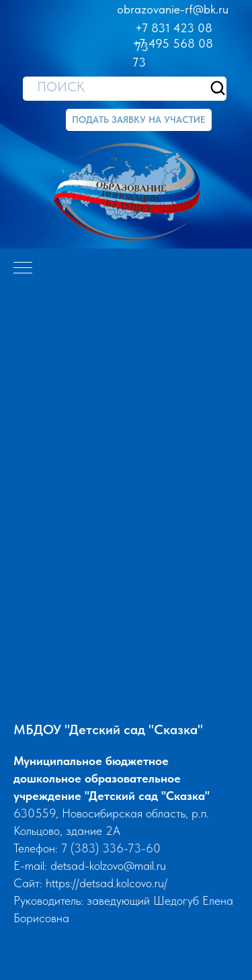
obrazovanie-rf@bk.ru (173, 9)
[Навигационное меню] (23, 269)
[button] (139, 120)
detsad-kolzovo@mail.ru (108, 865)
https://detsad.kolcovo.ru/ (107, 883)
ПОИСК (61, 87)
